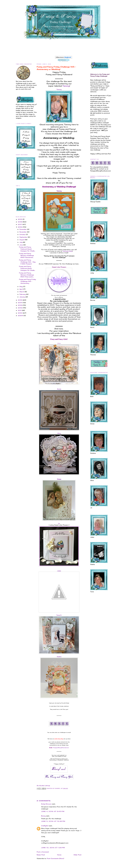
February (23, 294)
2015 (20, 300)
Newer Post (41, 855)
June (21, 245)
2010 (20, 313)
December (23, 229)
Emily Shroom (46, 804)
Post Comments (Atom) (55, 858)
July (21, 242)
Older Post (77, 855)
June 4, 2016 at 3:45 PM (53, 811)
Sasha (59, 657)
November (23, 232)
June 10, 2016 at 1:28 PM (53, 848)
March (22, 292)
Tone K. (59, 615)
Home (59, 855)
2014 (20, 303)
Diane (59, 479)
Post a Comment (43, 852)
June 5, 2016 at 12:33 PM (53, 821)
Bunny (43, 816)
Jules (59, 571)
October (23, 234)
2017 (20, 224)
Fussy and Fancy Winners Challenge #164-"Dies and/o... (27, 275)
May (21, 287)
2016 (20, 227)
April (21, 289)
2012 (20, 308)
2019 (20, 219)
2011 (20, 310)
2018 (20, 222)
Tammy (66, 86)
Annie (59, 389)
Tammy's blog (67, 251)
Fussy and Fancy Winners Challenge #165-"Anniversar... (26, 255)
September (24, 237)
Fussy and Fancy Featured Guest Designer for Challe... (27, 249)
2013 (20, 305)
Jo (59, 523)
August (22, 240)
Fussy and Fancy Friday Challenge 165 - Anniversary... (27, 281)
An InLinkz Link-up (43, 786)
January (23, 297)
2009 (21, 316)
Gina (59, 433)
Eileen (59, 343)
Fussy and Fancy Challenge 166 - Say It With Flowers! (27, 262)
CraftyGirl (45, 826)
